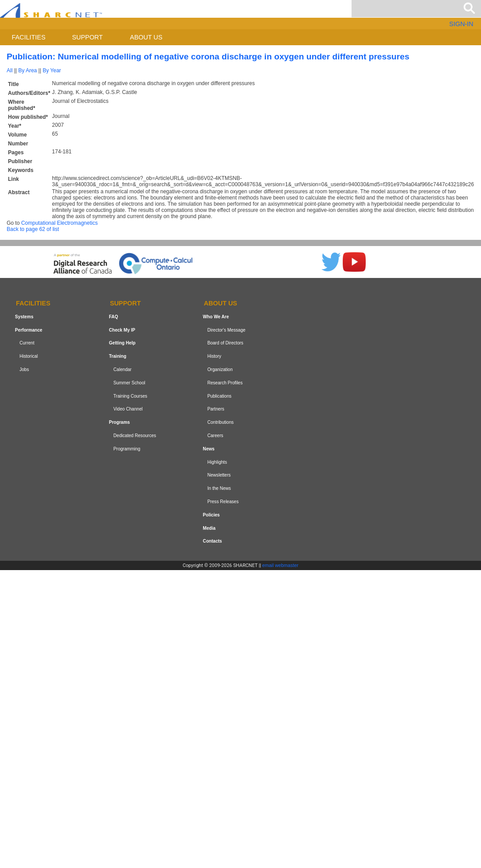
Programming (127, 449)
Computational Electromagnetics (60, 223)
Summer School (129, 383)
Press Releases (223, 502)
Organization (220, 369)
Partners (216, 409)
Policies (211, 515)
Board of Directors (225, 343)
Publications (219, 396)
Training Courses (130, 396)
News (209, 449)
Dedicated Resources (135, 436)
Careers (215, 436)
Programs (119, 422)
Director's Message (227, 330)
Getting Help (122, 343)
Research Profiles (225, 383)
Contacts (213, 541)
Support (87, 37)
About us (146, 37)
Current (27, 343)
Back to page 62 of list (33, 229)
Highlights (217, 462)
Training (118, 356)
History (214, 356)
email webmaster (281, 565)
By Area (27, 70)
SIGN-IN (461, 24)
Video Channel (128, 409)
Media (209, 528)
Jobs (24, 369)
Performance (29, 330)
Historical (29, 356)
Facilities (29, 37)
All (10, 70)
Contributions (221, 422)
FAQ (114, 317)
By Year (52, 70)
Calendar (123, 369)
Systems (24, 317)
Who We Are (216, 317)
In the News (219, 488)
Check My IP (122, 330)
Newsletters (219, 475)
